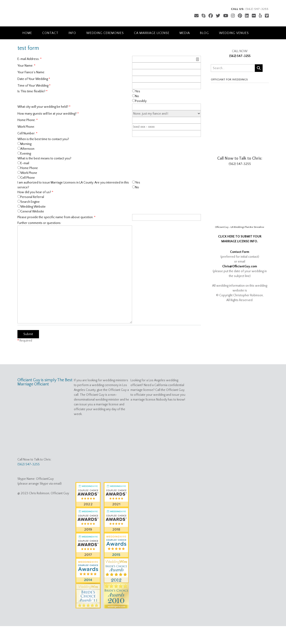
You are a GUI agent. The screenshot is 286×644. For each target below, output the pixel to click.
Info (72, 33)
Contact (50, 33)
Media (185, 33)
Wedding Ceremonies (105, 33)
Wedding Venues (234, 33)
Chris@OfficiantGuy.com (240, 266)
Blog (204, 33)
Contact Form (240, 252)
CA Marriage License (152, 33)
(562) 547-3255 (240, 56)
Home (27, 33)
